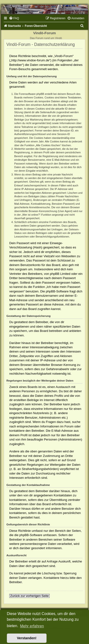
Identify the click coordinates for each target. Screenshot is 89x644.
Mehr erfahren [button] (32, 626)
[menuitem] (14, 18)
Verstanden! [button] (27, 638)
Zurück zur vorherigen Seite (29, 596)
